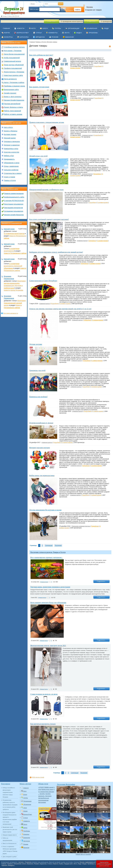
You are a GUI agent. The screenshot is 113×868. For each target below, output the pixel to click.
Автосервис (42, 802)
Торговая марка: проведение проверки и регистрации (50, 587)
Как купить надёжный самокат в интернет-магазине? (49, 219)
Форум (84, 864)
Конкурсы (11, 865)
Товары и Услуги (41, 42)
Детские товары (52, 42)
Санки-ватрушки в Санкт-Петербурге (43, 281)
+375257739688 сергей (46, 787)
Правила (10, 864)
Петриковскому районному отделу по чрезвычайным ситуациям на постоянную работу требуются (10, 805)
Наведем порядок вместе (10, 835)
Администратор (88, 66)
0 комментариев (103, 203)
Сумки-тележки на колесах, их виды (44, 694)
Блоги (24, 864)
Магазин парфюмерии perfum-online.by (91, 862)
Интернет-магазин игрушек (40, 448)
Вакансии (30, 864)
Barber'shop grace (47, 789)
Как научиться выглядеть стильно (43, 724)
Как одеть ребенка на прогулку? (41, 55)
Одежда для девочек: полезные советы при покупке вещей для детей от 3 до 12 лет (60, 309)
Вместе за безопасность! (10, 843)
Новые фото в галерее (83, 854)
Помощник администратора (81, 526)
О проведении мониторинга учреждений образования (13, 266)
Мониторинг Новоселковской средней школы (15, 303)
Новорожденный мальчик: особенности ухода (46, 190)
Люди (80, 864)
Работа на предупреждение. (8, 839)
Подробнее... (101, 581)
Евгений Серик (9, 229)
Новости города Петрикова (13, 290)
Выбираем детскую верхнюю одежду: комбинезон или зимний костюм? (56, 252)
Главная (32, 42)
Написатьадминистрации (104, 864)
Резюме (36, 864)
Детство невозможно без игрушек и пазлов (45, 510)
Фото (75, 864)
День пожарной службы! (10, 857)
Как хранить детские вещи (39, 87)
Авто (39, 794)
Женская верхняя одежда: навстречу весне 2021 (48, 646)
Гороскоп (4, 865)
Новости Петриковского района (15, 253)
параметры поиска (67, 11)
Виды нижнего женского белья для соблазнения (48, 603)
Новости (55, 864)
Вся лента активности (11, 313)
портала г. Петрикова (25, 862)
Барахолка (43, 864)
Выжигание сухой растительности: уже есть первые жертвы (10, 830)
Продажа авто (68, 864)
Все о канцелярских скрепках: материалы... (47, 557)
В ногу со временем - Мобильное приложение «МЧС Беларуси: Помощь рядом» (10, 850)
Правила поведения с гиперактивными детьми (47, 122)
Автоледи (48, 796)
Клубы (61, 864)
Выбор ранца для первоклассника (42, 476)
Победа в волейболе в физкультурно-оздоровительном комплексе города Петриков (9, 792)
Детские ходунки (36, 344)
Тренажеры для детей (37, 370)
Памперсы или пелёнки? (38, 397)
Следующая (49, 545)
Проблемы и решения (94, 864)
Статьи (50, 864)
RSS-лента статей (38, 777)
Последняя (58, 545)
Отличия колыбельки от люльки (41, 423)
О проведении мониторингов (14, 234)
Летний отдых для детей (38, 156)
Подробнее (98, 66)
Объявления (17, 864)
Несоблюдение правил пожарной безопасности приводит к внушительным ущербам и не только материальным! (10, 818)
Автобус (42, 794)
